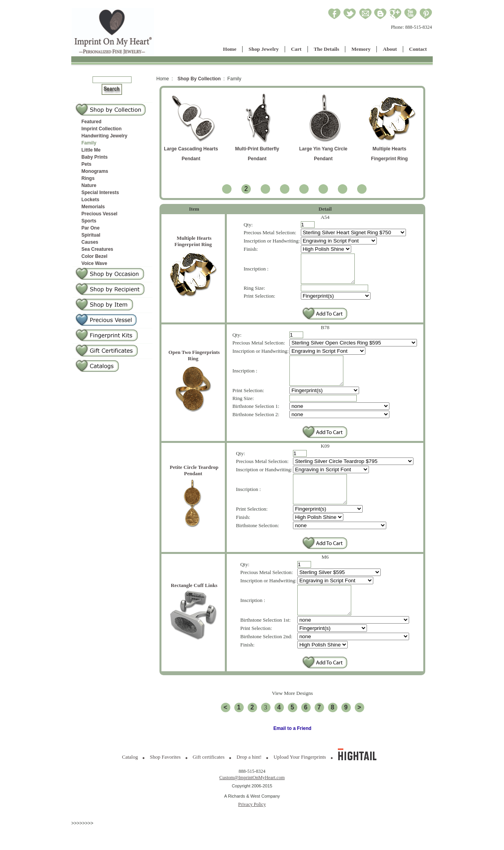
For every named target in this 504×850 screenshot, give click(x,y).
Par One (91, 228)
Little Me (91, 150)
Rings (88, 178)
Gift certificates (208, 781)
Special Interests (100, 193)
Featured (92, 122)
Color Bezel (94, 256)
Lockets (90, 200)
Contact (418, 49)
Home (230, 49)
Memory (361, 49)
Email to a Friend (292, 752)
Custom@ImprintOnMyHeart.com (252, 801)
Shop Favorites (165, 781)
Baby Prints (95, 157)
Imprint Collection (102, 129)
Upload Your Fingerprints (300, 781)
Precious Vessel (99, 214)
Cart (296, 49)
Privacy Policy (252, 828)
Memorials (93, 207)
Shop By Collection (199, 79)
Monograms (95, 171)
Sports (89, 221)
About (390, 49)
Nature (89, 185)
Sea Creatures (97, 249)
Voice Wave (94, 263)
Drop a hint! (249, 781)
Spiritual (91, 235)
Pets (86, 164)
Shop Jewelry (264, 49)
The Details (327, 49)
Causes (90, 242)
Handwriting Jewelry (105, 136)
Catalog (130, 781)
